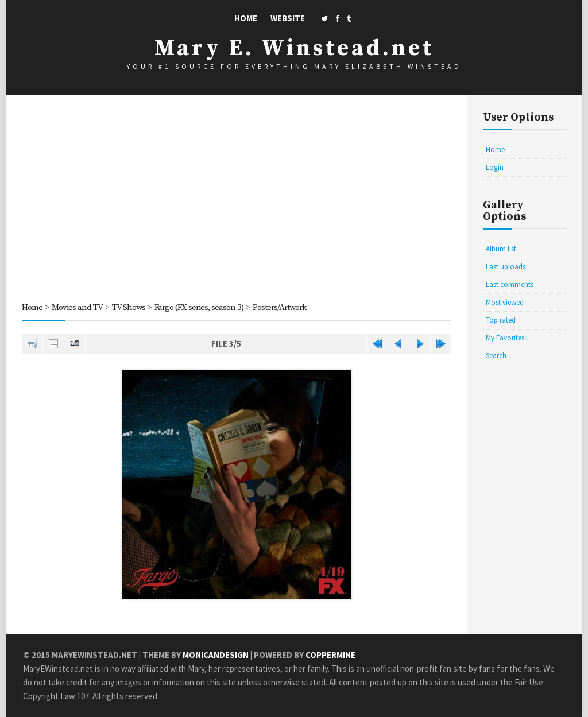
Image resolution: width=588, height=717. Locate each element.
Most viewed (505, 302)
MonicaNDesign (216, 655)
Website (288, 18)
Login (495, 167)
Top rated (501, 320)
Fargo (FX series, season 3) (199, 307)
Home (246, 18)
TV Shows (129, 307)
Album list (501, 249)
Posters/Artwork (279, 307)
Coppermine (330, 655)
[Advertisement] (237, 200)
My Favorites (505, 338)
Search (496, 356)
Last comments (510, 284)
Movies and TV (77, 307)
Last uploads (506, 267)
